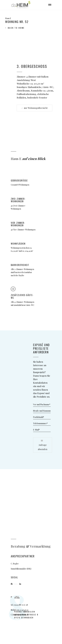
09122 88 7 (18, 605)
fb (12, 584)
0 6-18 (25, 605)
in (20, 584)
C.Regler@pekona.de (20, 615)
